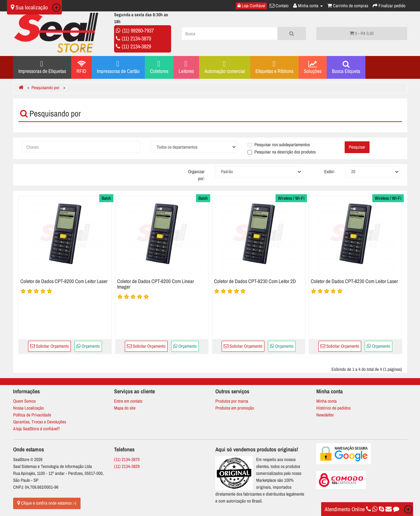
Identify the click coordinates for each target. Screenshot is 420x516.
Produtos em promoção (235, 408)
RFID (81, 67)
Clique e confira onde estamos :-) (47, 503)
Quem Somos (24, 401)
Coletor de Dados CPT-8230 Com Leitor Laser (354, 281)
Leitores (186, 67)
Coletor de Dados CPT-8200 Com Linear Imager (156, 284)
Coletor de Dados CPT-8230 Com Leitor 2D (255, 281)
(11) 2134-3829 (136, 46)
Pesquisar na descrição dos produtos (282, 152)
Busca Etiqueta (346, 67)
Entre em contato (128, 401)
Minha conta (326, 401)
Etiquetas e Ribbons (274, 67)
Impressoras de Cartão (118, 67)
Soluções (313, 67)
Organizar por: (196, 175)
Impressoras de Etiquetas (42, 67)
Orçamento (88, 346)
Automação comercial (225, 67)
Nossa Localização (29, 408)
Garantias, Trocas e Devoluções (40, 422)
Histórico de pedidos (333, 408)
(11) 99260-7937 (138, 30)
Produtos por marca (232, 401)
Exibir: (330, 172)
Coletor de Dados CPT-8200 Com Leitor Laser (64, 281)
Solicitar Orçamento (49, 346)
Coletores (159, 67)
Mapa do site (125, 408)
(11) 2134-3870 (136, 38)
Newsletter (325, 415)
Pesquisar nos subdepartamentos (279, 145)
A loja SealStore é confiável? (36, 429)
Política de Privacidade (32, 415)
